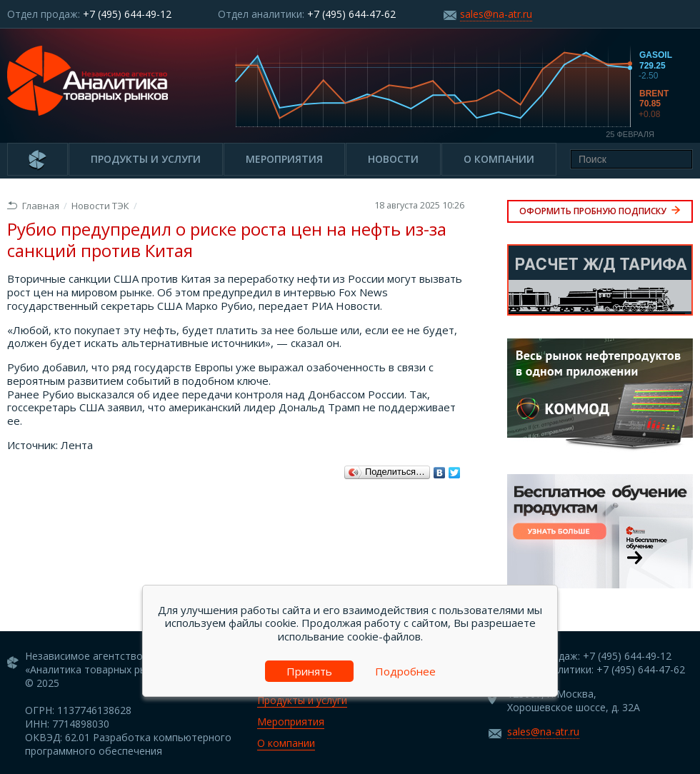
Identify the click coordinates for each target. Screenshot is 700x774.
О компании (499, 159)
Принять (309, 671)
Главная (33, 206)
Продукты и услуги (146, 159)
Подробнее (405, 671)
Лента (77, 445)
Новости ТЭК (100, 206)
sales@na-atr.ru (496, 14)
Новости (393, 159)
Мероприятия (284, 159)
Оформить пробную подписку (600, 211)
